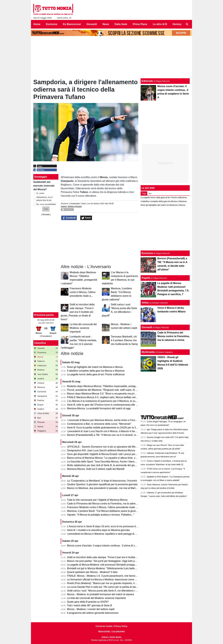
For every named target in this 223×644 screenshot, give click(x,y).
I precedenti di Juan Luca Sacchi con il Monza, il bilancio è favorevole (105, 431)
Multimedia (148, 352)
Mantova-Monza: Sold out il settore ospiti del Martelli (96, 469)
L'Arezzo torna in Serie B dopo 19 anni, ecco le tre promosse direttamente (108, 526)
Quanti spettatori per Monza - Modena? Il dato (92, 572)
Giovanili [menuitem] (92, 24)
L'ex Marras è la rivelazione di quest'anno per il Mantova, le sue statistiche (108, 401)
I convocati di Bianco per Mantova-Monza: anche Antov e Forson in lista (106, 420)
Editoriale (147, 81)
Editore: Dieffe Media (111, 637)
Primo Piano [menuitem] (140, 24)
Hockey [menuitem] (177, 24)
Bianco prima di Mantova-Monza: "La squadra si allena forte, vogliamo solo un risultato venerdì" (119, 458)
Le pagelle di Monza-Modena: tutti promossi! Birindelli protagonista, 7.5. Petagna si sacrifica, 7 (119, 565)
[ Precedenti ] (46, 336)
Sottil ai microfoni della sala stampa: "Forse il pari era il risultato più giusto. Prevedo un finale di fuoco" (78, 312)
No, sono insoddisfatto (46, 204)
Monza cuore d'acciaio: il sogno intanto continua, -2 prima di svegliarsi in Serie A (111, 546)
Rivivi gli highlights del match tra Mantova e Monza (95, 367)
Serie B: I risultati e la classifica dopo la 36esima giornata (98, 530)
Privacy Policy (121, 626)
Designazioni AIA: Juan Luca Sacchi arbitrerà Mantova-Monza (101, 450)
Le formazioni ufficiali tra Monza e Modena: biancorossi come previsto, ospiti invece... (114, 580)
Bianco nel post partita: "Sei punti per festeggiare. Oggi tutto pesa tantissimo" (109, 561)
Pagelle (146, 278)
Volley (145, 303)
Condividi (69, 218)
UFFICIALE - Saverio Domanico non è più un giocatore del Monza (103, 447)
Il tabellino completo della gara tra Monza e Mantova (96, 371)
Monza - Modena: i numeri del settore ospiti (91, 609)
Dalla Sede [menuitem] (121, 24)
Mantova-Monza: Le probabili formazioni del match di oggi (99, 408)
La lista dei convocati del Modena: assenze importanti (83, 328)
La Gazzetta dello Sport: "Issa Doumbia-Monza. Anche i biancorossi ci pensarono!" (112, 462)
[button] (46, 209)
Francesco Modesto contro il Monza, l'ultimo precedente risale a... (83, 292)
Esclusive (147, 253)
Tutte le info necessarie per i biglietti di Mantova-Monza (97, 500)
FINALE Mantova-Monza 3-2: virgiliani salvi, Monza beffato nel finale (105, 397)
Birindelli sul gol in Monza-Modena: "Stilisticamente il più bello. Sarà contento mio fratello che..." (119, 568)
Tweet (86, 218)
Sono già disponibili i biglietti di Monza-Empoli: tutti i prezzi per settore (105, 454)
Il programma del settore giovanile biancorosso (93, 613)
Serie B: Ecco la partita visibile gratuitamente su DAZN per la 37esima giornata (110, 428)
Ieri (150, 193)
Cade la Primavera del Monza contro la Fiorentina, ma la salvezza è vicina (108, 504)
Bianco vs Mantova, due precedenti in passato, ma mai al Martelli (103, 488)
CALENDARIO (118, 632)
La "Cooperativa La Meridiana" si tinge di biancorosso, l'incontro (102, 481)
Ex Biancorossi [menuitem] (72, 24)
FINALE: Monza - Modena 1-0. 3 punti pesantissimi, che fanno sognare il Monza (111, 576)
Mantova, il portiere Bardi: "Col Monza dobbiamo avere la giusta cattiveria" (108, 511)
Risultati (46, 214)
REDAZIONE (104, 632)
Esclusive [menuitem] (52, 24)
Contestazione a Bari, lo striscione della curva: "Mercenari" (99, 424)
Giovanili (147, 327)
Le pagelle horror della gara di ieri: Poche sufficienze (96, 374)
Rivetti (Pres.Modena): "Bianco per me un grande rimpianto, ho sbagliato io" (109, 583)
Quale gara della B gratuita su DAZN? (88, 602)
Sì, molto (40, 193)
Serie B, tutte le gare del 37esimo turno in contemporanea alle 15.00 (105, 405)
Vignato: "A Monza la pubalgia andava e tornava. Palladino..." (101, 515)
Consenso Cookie (104, 626)
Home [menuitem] (37, 24)
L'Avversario (74, 203)
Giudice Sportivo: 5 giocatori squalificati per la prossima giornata (102, 484)
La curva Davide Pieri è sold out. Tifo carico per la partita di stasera (104, 587)
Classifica (40, 343)
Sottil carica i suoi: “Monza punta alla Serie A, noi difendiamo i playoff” (105, 591)
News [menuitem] (106, 24)
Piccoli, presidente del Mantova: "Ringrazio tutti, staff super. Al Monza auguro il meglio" (115, 390)
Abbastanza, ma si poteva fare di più (45, 199)
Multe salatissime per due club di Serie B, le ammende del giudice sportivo (108, 465)
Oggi (144, 193)
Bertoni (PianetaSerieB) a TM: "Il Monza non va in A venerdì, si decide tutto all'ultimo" (114, 435)
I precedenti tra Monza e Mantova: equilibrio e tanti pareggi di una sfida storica (110, 534)
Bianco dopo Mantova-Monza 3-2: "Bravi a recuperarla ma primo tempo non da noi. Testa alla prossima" (124, 394)
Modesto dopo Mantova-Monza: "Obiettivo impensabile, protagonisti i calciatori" (110, 386)
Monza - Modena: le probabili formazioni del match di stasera (101, 594)
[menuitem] (187, 24)
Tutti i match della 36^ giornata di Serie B (89, 605)
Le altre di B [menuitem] (160, 24)
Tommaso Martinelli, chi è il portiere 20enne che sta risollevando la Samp (124, 340)
